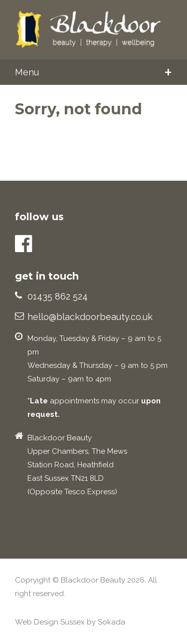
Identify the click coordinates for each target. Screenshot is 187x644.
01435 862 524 (58, 296)
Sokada (111, 622)
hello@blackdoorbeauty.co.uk (90, 317)
